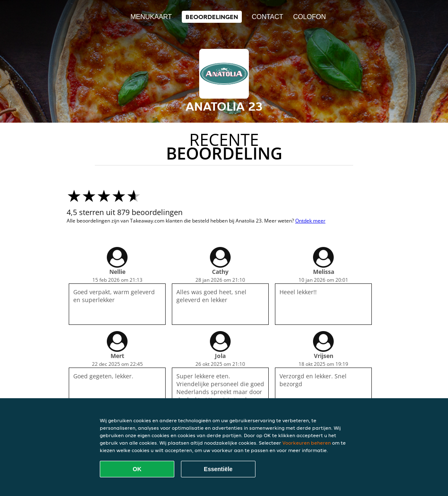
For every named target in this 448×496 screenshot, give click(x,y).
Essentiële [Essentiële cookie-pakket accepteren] (218, 469)
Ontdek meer (310, 221)
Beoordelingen (212, 17)
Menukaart (151, 17)
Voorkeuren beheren (307, 443)
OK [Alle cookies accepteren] (137, 469)
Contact (267, 17)
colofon (310, 17)
